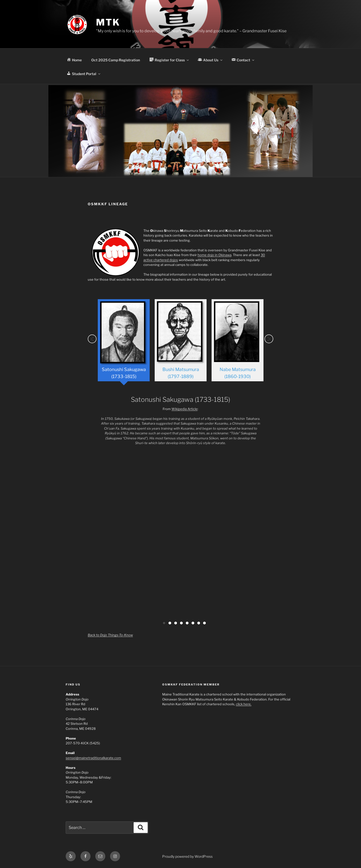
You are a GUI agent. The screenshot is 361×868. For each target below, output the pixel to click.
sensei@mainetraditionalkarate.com (93, 757)
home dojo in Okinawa (214, 255)
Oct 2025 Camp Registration (116, 60)
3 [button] (176, 623)
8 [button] (204, 623)
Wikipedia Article (185, 408)
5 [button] (187, 623)
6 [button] (193, 623)
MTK (108, 22)
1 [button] (164, 623)
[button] (92, 339)
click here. (244, 704)
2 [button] (170, 623)
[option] (124, 342)
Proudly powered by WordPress (187, 856)
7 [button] (199, 623)
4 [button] (181, 623)
